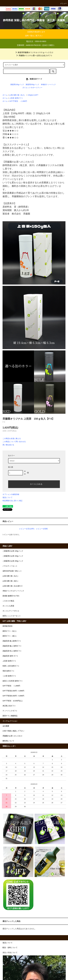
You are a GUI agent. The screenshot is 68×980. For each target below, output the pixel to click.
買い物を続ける (8, 445)
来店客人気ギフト (9, 706)
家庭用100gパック (17, 85)
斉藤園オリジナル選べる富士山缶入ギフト (34, 55)
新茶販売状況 (8, 626)
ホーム (5, 95)
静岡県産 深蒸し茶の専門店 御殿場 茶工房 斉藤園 (34, 20)
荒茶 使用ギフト (9, 671)
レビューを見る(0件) (27, 529)
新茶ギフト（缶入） (10, 631)
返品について (8, 497)
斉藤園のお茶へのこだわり (12, 736)
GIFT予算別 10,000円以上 (13, 701)
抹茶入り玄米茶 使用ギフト (13, 681)
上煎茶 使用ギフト (16, 98)
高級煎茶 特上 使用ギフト (12, 651)
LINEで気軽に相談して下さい (13, 731)
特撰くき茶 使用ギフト (11, 666)
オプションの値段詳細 (11, 494)
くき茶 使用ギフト (9, 676)
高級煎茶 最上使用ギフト (12, 641)
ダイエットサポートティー (32, 88)
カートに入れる (34, 484)
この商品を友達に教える (12, 438)
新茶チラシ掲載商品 (10, 716)
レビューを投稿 (42, 529)
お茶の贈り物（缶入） (18, 95)
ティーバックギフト (10, 711)
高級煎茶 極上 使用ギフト (12, 646)
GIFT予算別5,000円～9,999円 (13, 696)
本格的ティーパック (48, 85)
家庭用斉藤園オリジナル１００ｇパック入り (34, 52)
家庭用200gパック (32, 85)
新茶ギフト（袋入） (10, 636)
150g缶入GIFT (33, 95)
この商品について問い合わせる (14, 442)
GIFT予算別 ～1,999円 (18, 101)
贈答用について (8, 741)
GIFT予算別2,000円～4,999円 (13, 691)
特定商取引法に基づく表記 (12, 501)
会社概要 (6, 726)
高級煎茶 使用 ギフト (10, 656)
